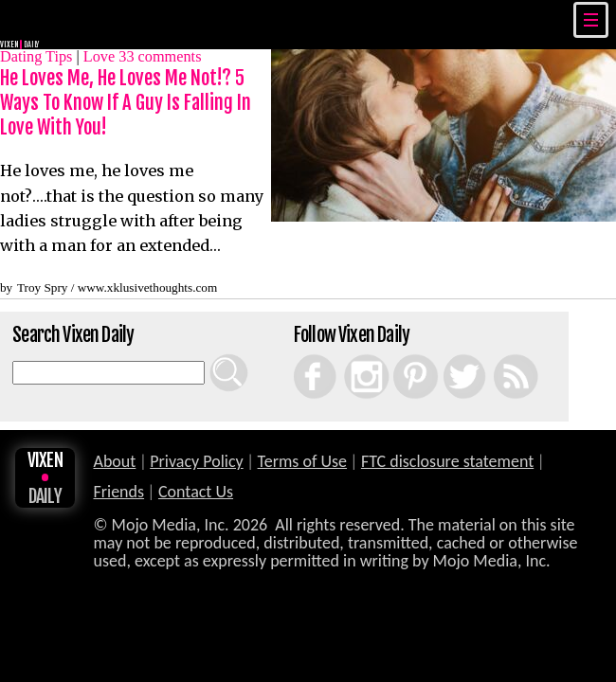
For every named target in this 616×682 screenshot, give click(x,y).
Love (99, 56)
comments (160, 56)
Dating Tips (36, 56)
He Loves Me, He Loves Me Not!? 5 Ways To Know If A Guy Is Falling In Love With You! (126, 102)
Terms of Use (303, 461)
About (114, 461)
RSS (497, 354)
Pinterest (400, 354)
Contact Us (196, 492)
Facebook (301, 354)
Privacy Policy (196, 461)
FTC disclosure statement (447, 461)
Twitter (449, 354)
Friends (118, 492)
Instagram (352, 354)
